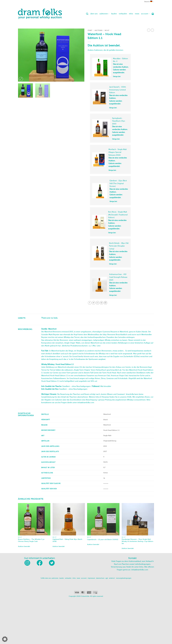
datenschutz (100, 578)
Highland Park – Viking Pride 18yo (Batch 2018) (67, 540)
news (137, 14)
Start (90, 30)
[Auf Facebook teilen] (90, 303)
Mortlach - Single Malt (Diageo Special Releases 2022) (118, 152)
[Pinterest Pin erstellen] (102, 303)
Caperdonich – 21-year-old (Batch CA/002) (103, 540)
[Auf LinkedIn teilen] (105, 303)
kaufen (114, 14)
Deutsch (149, 2)
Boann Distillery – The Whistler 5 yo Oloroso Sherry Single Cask (31, 540)
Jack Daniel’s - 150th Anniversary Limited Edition (118, 90)
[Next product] (149, 30)
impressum (91, 578)
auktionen (104, 14)
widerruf (112, 578)
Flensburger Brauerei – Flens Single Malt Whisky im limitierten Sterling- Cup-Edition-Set (138, 541)
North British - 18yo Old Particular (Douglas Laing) (119, 246)
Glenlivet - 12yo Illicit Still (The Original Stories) (118, 183)
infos (131, 14)
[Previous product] (152, 30)
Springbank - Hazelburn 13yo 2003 (119, 121)
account (145, 14)
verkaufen (123, 14)
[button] (153, 14)
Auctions (98, 30)
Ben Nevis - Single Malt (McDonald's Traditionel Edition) (118, 215)
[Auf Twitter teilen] (94, 303)
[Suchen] (87, 14)
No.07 (107, 30)
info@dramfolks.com (140, 570)
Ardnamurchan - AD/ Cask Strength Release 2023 (118, 277)
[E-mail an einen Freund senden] (98, 303)
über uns (94, 14)
